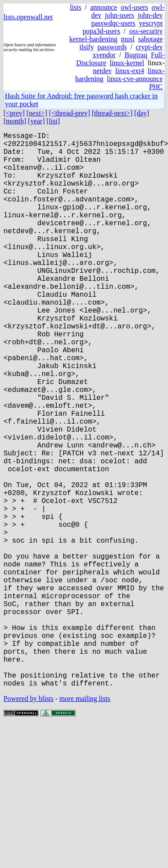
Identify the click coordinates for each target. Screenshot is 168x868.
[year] (37, 121)
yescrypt (151, 23)
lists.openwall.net (28, 17)
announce (104, 7)
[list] (53, 121)
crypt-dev (149, 47)
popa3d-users (101, 31)
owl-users (134, 7)
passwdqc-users (113, 23)
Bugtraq (136, 55)
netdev (102, 71)
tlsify (87, 47)
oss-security (146, 31)
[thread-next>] (112, 113)
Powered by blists (29, 822)
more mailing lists (85, 822)
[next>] (37, 113)
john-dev (150, 15)
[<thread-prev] (69, 113)
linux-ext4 (130, 71)
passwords (112, 47)
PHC (156, 87)
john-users (119, 15)
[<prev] (14, 113)
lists (76, 7)
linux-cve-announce (135, 79)
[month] (15, 121)
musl (128, 39)
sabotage (150, 39)
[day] (142, 113)
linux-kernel (127, 63)
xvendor (104, 55)
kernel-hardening (93, 39)
